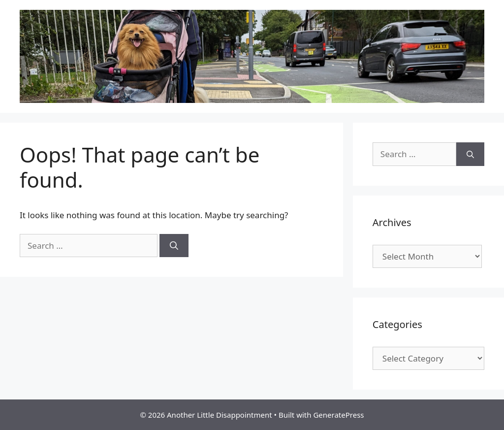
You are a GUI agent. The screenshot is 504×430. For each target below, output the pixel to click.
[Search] (174, 246)
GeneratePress (338, 415)
